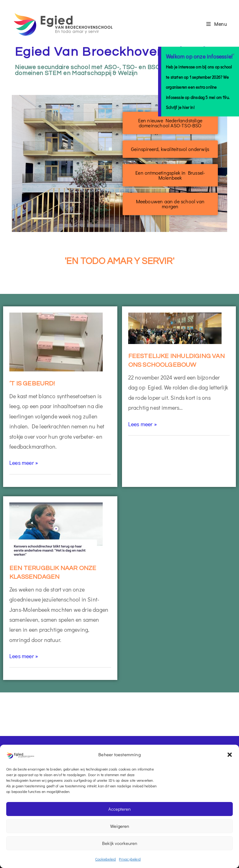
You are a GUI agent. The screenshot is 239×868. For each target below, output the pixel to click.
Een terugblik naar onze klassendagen (53, 573)
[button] (230, 755)
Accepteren (119, 809)
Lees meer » (24, 463)
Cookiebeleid (105, 859)
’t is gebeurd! (32, 384)
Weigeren (120, 826)
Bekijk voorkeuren (120, 843)
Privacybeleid (130, 859)
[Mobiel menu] (217, 24)
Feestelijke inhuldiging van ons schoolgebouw (176, 361)
